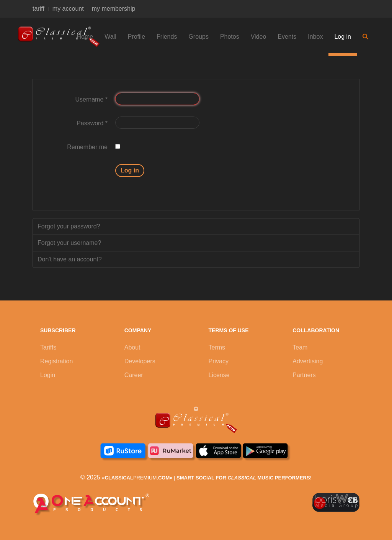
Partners (304, 375)
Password (92, 123)
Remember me (87, 147)
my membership (114, 9)
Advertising (308, 361)
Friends (167, 37)
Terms (217, 347)
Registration (56, 361)
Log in (343, 37)
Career (134, 375)
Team (300, 347)
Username (91, 99)
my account (68, 9)
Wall (110, 37)
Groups (198, 37)
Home (85, 37)
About (132, 347)
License (219, 375)
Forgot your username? (69, 243)
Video (259, 37)
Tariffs (48, 347)
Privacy (219, 361)
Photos (230, 37)
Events (287, 37)
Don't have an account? (70, 259)
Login (48, 375)
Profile (136, 37)
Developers (140, 361)
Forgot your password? (69, 226)
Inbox (315, 37)
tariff (38, 9)
